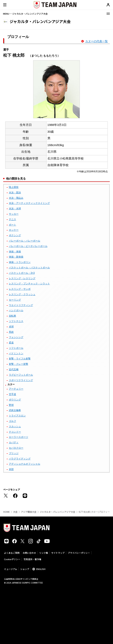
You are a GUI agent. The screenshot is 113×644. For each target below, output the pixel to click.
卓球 (11, 327)
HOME (6, 512)
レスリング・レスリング (22, 278)
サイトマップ (58, 553)
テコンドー (15, 432)
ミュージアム (11, 569)
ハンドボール (16, 310)
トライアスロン (17, 416)
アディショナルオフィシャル (25, 464)
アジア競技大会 (29, 512)
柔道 (11, 343)
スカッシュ (15, 426)
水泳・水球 (15, 209)
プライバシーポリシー (79, 553)
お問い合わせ (29, 553)
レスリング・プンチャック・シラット (29, 284)
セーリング (15, 300)
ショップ (25, 569)
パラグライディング (20, 459)
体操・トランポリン (20, 262)
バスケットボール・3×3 (22, 273)
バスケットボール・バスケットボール (29, 268)
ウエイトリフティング (21, 305)
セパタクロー (16, 448)
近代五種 (14, 369)
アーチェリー (16, 389)
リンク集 (44, 553)
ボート (12, 225)
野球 (11, 405)
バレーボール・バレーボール (25, 241)
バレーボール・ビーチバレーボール (28, 246)
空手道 (12, 394)
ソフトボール (16, 348)
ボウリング (15, 400)
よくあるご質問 (12, 553)
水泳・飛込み (16, 198)
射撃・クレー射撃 (18, 364)
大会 (15, 512)
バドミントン (16, 353)
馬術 (11, 332)
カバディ (14, 442)
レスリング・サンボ (20, 289)
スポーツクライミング (21, 380)
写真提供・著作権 (32, 559)
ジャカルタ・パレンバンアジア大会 (58, 512)
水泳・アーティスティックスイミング (29, 203)
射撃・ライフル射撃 (20, 359)
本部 (11, 469)
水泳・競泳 (15, 193)
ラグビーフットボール (21, 375)
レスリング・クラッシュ (22, 294)
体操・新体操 (16, 257)
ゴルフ (12, 421)
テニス (12, 219)
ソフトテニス (16, 321)
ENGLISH (41, 569)
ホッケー (14, 230)
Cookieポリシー (12, 559)
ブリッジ (14, 453)
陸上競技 (14, 187)
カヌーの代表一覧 (97, 41)
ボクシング (15, 235)
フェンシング (16, 337)
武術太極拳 (15, 410)
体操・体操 (15, 252)
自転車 (12, 316)
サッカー (14, 214)
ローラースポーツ (18, 437)
